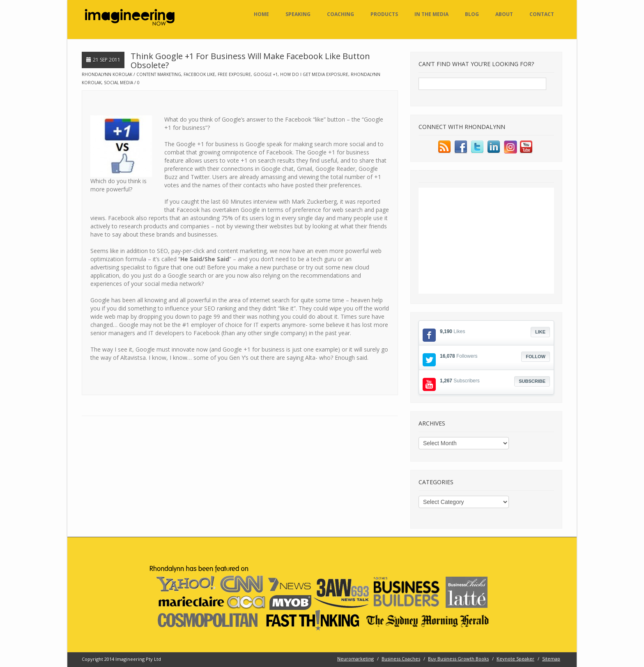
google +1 (266, 74)
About (504, 14)
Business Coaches (401, 659)
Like (540, 332)
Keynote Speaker (515, 659)
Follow (536, 356)
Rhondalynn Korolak (107, 74)
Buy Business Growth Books (458, 659)
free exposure (234, 74)
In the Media (431, 14)
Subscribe (532, 381)
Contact (542, 14)
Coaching (340, 14)
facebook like (199, 74)
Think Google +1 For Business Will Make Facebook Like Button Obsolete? (250, 61)
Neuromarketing (355, 659)
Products (384, 14)
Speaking (298, 14)
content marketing (159, 74)
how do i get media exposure (314, 74)
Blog (472, 14)
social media (118, 83)
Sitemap (551, 659)
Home (261, 14)
